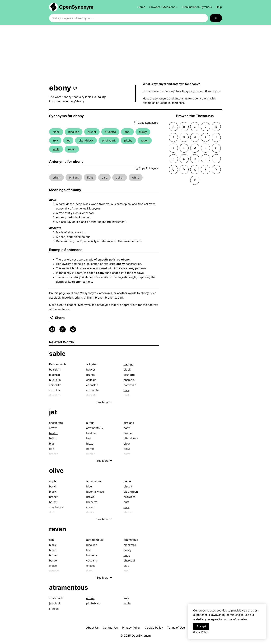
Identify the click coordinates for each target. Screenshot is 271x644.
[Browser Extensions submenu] (163, 7)
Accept (201, 627)
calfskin (91, 380)
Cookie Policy (154, 628)
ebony (90, 598)
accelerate (56, 423)
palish (120, 177)
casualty (92, 560)
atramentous (94, 428)
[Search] (216, 18)
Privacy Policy (131, 628)
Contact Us (110, 628)
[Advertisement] (135, 53)
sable (56, 149)
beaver (91, 369)
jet (68, 140)
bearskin (55, 369)
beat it (53, 433)
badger (128, 364)
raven (145, 140)
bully (127, 555)
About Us (92, 628)
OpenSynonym (76, 7)
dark (127, 132)
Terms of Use (176, 628)
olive (56, 471)
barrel (127, 428)
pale (104, 177)
